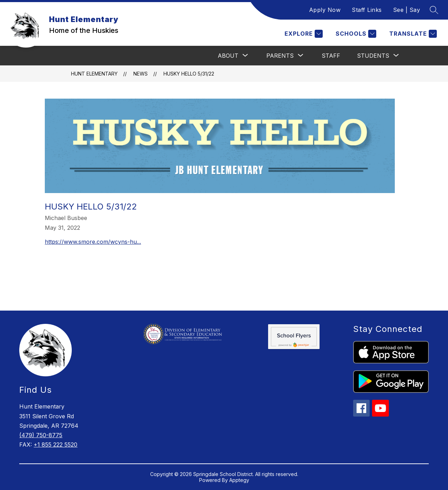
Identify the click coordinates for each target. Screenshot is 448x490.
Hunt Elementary (94, 74)
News (141, 74)
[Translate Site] (412, 34)
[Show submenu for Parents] (280, 56)
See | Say (407, 10)
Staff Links (367, 10)
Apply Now (325, 10)
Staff (331, 56)
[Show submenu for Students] (373, 56)
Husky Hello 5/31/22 (189, 74)
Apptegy (239, 480)
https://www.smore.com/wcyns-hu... (93, 242)
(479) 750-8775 (41, 435)
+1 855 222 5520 (55, 445)
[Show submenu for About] (228, 56)
